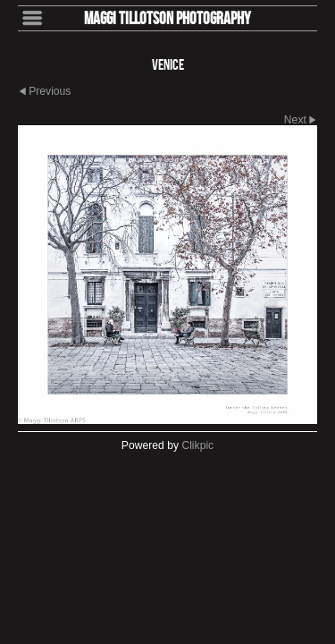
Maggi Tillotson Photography (167, 18)
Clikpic (197, 445)
